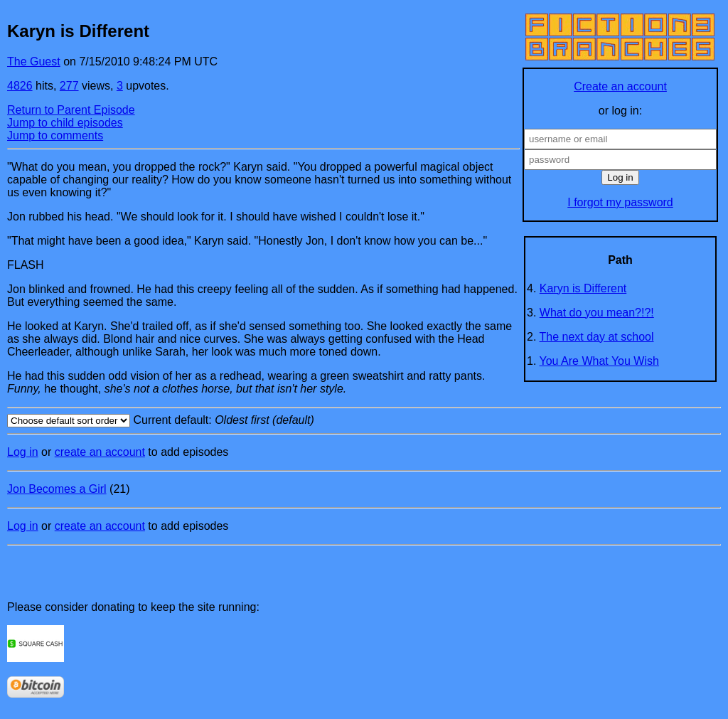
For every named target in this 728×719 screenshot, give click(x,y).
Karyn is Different (583, 288)
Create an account (620, 86)
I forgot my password (620, 202)
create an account (100, 452)
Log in (23, 452)
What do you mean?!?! (597, 313)
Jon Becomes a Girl (57, 489)
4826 (20, 86)
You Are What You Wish (599, 361)
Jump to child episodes (65, 123)
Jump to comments (55, 135)
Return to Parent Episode (71, 110)
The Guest (34, 62)
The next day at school (597, 337)
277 (69, 86)
